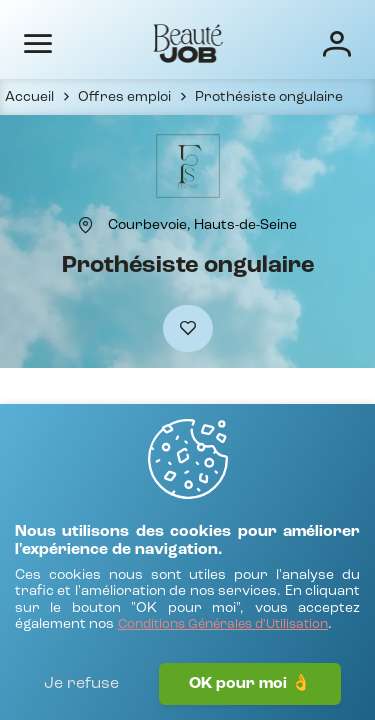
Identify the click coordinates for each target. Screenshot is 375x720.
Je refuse (81, 684)
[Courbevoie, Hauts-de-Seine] (202, 225)
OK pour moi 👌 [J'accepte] (250, 684)
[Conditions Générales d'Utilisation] (223, 625)
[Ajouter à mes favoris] (188, 328)
